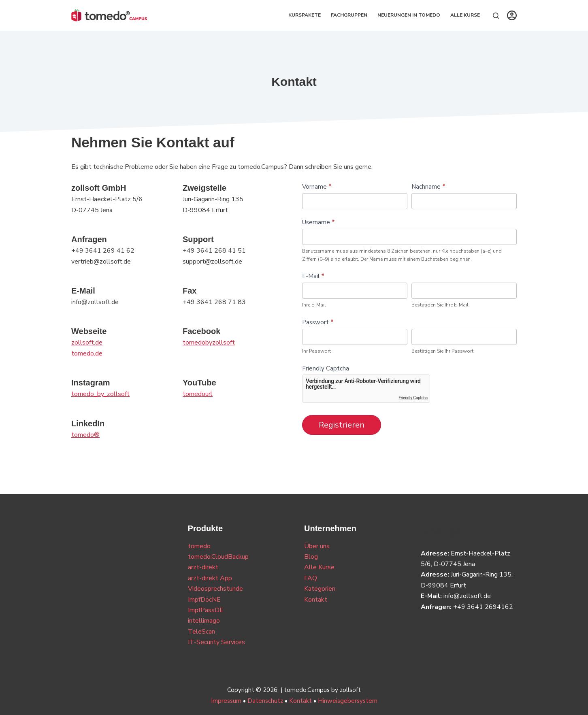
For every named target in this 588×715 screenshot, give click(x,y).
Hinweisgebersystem (348, 701)
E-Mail (313, 276)
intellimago (204, 621)
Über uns (317, 546)
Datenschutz (265, 701)
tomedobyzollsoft (209, 343)
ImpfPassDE (206, 610)
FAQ (311, 578)
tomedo (199, 546)
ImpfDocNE (204, 600)
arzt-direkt (203, 567)
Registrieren (342, 425)
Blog (311, 557)
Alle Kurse (465, 15)
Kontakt (316, 600)
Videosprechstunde (215, 589)
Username (318, 222)
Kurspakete (305, 15)
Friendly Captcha (326, 368)
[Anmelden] (512, 15)
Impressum (226, 701)
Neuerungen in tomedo (409, 15)
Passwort (318, 322)
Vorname (317, 187)
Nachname (428, 187)
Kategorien (320, 589)
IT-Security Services (216, 642)
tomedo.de (87, 353)
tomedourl (198, 394)
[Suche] (496, 16)
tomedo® (85, 435)
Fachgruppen (349, 15)
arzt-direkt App (210, 578)
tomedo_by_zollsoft (100, 394)
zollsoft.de (87, 343)
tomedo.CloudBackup (218, 557)
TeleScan (201, 632)
